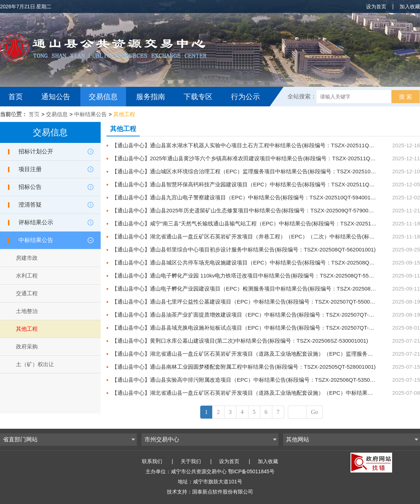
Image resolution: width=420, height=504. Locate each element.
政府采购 (27, 346)
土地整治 (27, 311)
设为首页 (376, 7)
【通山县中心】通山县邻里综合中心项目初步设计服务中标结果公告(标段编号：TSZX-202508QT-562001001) (244, 249)
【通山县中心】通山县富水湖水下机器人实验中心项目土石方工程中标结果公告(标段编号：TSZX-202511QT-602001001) (257, 145)
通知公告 (56, 97)
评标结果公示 (36, 222)
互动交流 (25, 116)
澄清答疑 (30, 205)
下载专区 (198, 97)
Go (315, 412)
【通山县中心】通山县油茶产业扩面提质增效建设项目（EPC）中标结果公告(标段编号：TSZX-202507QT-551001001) (255, 315)
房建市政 (27, 258)
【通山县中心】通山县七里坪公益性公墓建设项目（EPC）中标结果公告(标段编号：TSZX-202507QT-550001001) (249, 302)
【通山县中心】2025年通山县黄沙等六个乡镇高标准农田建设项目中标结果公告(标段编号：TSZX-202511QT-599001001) (258, 158)
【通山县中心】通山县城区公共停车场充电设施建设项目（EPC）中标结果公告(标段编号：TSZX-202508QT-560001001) (257, 262)
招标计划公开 (36, 151)
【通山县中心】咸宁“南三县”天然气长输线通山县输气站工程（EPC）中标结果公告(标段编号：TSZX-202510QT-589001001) (262, 223)
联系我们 (152, 461)
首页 (16, 97)
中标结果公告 (91, 114)
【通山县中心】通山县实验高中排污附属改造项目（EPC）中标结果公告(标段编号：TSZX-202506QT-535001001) (249, 380)
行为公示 (245, 97)
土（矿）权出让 (35, 364)
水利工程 (27, 276)
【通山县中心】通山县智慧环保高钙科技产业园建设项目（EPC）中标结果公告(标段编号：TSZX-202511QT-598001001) (257, 184)
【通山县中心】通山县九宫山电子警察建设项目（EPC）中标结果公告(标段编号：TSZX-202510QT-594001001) (247, 197)
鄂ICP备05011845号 (251, 471)
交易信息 (103, 97)
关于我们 (191, 461)
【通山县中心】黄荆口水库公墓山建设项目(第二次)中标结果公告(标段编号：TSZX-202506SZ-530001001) (240, 341)
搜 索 (406, 97)
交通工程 (27, 293)
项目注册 (30, 169)
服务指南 (151, 97)
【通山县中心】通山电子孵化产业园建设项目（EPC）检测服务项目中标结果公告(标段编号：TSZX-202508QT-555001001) (260, 289)
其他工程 (124, 114)
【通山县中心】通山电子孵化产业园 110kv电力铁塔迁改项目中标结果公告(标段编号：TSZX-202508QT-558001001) (252, 276)
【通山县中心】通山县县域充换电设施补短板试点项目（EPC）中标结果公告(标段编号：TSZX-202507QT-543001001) (255, 328)
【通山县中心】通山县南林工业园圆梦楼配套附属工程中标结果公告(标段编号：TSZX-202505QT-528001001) (244, 367)
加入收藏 (410, 7)
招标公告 (30, 187)
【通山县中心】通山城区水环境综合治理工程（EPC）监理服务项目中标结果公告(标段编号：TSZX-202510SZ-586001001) (260, 171)
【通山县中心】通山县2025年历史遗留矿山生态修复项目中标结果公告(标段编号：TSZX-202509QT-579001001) (247, 210)
